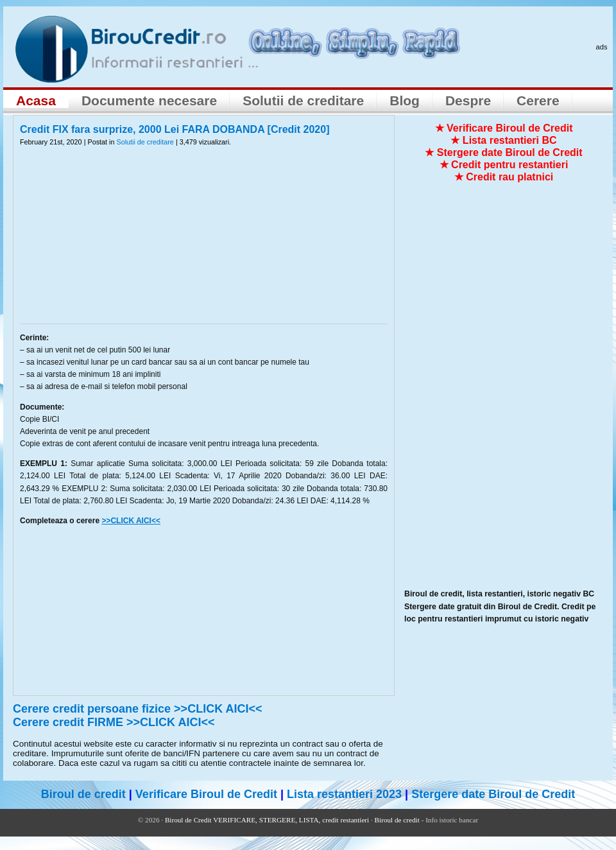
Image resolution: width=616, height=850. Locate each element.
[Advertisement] (204, 243)
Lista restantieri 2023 (344, 794)
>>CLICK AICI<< (131, 521)
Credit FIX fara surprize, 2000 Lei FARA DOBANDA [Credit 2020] (175, 129)
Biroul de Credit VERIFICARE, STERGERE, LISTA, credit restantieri (267, 820)
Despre (468, 100)
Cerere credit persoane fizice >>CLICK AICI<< (138, 709)
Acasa (36, 100)
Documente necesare (149, 100)
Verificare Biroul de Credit (206, 794)
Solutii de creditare (303, 100)
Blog (405, 100)
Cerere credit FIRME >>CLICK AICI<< (114, 722)
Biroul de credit (83, 794)
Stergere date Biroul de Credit (493, 794)
